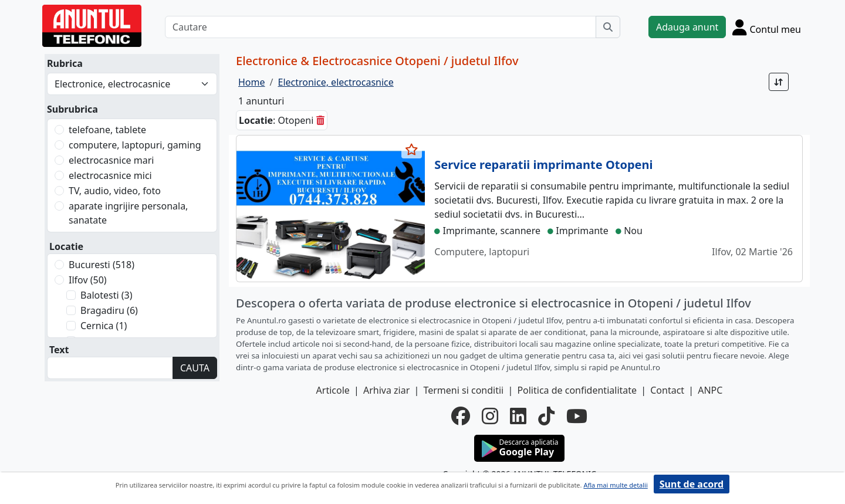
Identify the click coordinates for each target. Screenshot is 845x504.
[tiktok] (546, 416)
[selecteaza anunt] (412, 150)
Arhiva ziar (386, 390)
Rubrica (65, 63)
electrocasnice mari (111, 160)
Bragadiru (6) (109, 310)
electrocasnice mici (110, 175)
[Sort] (779, 82)
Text (59, 350)
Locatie (66, 246)
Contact (667, 390)
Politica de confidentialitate (577, 390)
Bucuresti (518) (102, 265)
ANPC (710, 390)
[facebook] (461, 416)
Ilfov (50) (88, 280)
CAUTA (195, 368)
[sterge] (320, 120)
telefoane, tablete (107, 130)
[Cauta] (608, 27)
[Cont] (767, 27)
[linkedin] (518, 416)
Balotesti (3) (106, 295)
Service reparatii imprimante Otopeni (543, 165)
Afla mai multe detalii (615, 485)
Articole (333, 390)
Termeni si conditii (463, 390)
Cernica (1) (104, 326)
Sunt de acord (692, 484)
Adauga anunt (687, 27)
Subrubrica (72, 109)
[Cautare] (381, 27)
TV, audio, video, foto (115, 191)
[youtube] (577, 416)
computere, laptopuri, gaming (135, 145)
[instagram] (490, 416)
